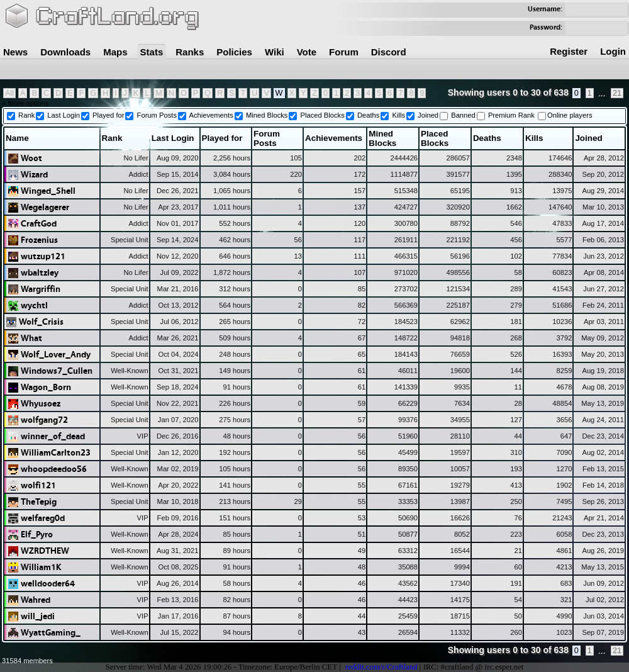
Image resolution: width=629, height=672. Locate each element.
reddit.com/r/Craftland (381, 667)
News (15, 52)
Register (569, 51)
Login (613, 51)
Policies (234, 52)
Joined (428, 115)
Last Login (64, 115)
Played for (108, 115)
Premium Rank (511, 115)
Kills (398, 115)
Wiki (275, 52)
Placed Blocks (323, 115)
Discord (389, 52)
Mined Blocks (267, 115)
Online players (570, 115)
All (9, 93)
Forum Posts (157, 115)
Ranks (190, 52)
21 (617, 93)
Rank (26, 115)
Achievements (211, 115)
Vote (307, 52)
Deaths (368, 115)
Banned (463, 115)
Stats (152, 52)
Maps (115, 52)
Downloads (65, 52)
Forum (344, 52)
